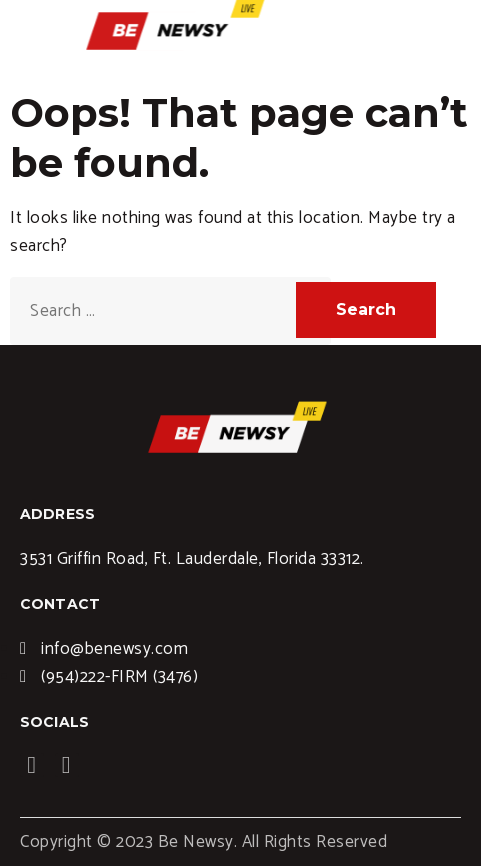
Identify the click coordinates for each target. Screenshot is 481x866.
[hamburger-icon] (458, 27)
